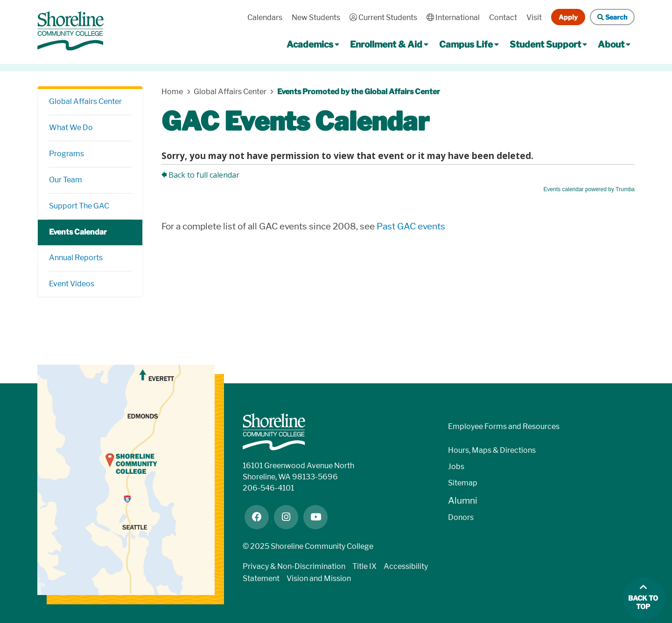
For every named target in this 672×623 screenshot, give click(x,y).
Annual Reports (76, 258)
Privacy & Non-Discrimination (294, 566)
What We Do (71, 128)
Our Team (66, 180)
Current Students (383, 17)
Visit (534, 17)
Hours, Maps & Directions (492, 450)
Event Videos (72, 284)
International (453, 17)
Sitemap (463, 483)
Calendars (265, 17)
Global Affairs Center (85, 101)
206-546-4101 (268, 488)
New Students (316, 17)
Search (612, 17)
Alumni (463, 501)
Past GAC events (411, 226)
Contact (503, 17)
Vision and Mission (319, 578)
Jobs (456, 467)
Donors (461, 517)
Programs (66, 154)
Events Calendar (78, 232)
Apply (568, 17)
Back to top (643, 603)
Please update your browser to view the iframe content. (398, 167)
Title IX (364, 566)
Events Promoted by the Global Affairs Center (359, 92)
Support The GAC (79, 206)
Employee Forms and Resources (504, 426)
